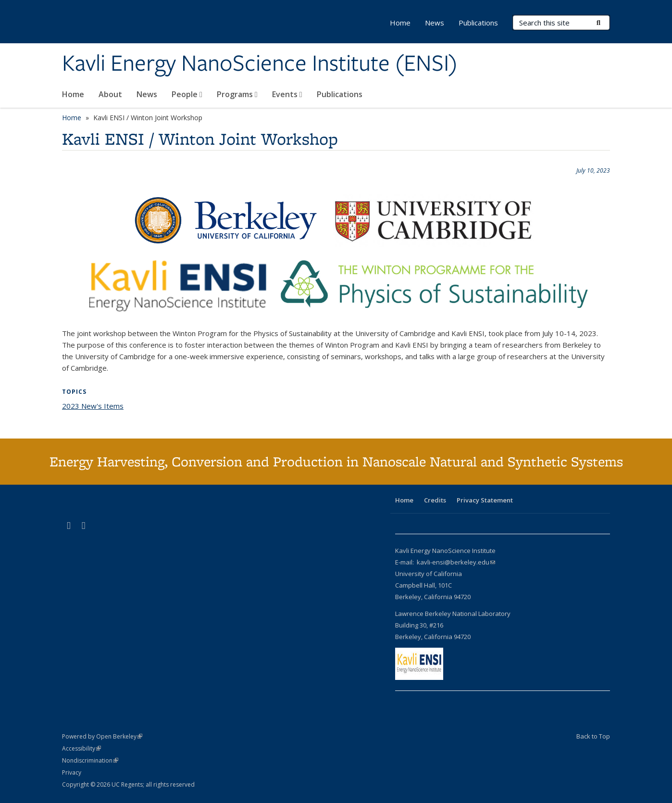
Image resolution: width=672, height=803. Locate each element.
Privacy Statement (485, 500)
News (147, 94)
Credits (435, 500)
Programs (237, 94)
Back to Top (593, 736)
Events (287, 94)
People (187, 94)
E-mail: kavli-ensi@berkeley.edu (445, 562)
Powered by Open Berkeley (102, 736)
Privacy (72, 772)
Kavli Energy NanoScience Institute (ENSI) (260, 64)
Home (73, 94)
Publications (340, 94)
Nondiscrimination (90, 760)
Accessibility (81, 748)
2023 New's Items (93, 406)
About (110, 94)
